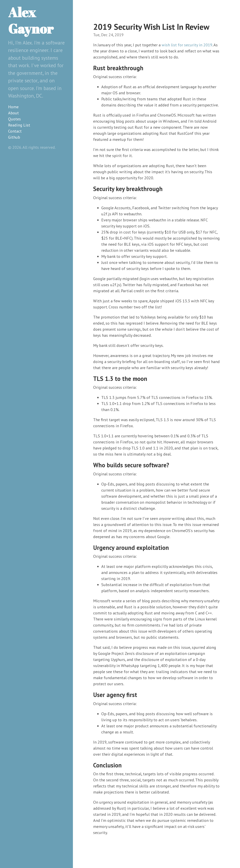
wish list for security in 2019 (187, 45)
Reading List (19, 125)
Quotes (14, 119)
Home (13, 107)
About (13, 113)
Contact (15, 131)
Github (14, 137)
